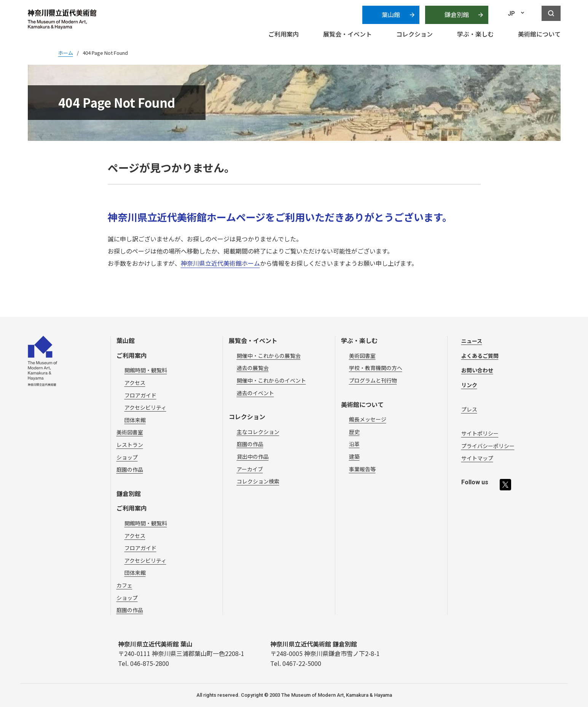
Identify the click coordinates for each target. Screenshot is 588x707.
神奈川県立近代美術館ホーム (220, 263)
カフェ (124, 585)
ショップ (127, 457)
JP (511, 14)
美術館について (362, 404)
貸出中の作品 (253, 456)
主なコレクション (258, 432)
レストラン (130, 445)
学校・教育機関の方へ (376, 368)
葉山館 (391, 14)
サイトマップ (477, 458)
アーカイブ (250, 469)
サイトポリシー (480, 433)
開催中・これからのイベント (271, 380)
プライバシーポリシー (488, 446)
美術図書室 (130, 432)
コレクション (247, 417)
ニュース (472, 341)
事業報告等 (362, 469)
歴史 (354, 432)
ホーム (66, 53)
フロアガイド (140, 395)
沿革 (354, 444)
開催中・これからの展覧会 (269, 356)
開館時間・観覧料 (146, 370)
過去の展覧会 (253, 368)
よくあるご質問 (480, 356)
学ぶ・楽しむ (359, 340)
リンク (469, 385)
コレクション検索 (258, 481)
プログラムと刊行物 (373, 380)
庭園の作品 (130, 469)
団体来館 (135, 420)
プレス (469, 409)
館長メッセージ (368, 419)
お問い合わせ (477, 370)
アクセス (135, 383)
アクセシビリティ (145, 407)
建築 (354, 456)
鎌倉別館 (457, 14)
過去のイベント (255, 393)
